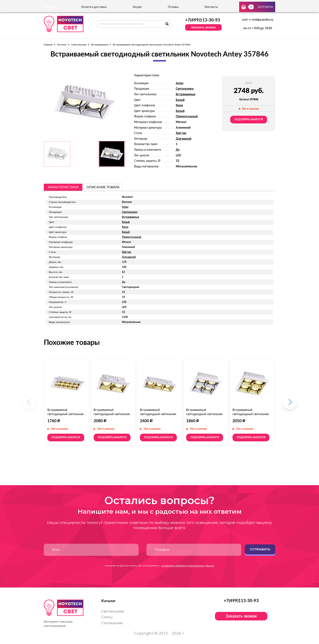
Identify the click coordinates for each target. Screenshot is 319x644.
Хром (179, 105)
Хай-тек (181, 133)
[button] (290, 404)
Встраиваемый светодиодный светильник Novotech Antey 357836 (65, 414)
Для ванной (184, 139)
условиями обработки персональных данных (188, 566)
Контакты (211, 7)
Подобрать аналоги (249, 119)
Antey (180, 83)
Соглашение (112, 623)
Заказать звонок (203, 27)
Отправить (260, 549)
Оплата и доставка (94, 7)
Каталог (62, 45)
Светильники (79, 45)
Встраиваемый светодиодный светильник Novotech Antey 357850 (204, 414)
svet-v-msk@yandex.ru (258, 20)
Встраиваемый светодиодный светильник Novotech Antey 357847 (112, 414)
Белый (180, 100)
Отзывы (173, 7)
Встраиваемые (100, 45)
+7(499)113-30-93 (203, 20)
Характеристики (63, 187)
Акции (137, 7)
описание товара (103, 187)
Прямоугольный (187, 117)
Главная (48, 45)
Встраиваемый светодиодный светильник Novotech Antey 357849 (158, 414)
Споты (107, 617)
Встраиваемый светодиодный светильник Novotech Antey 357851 (251, 414)
